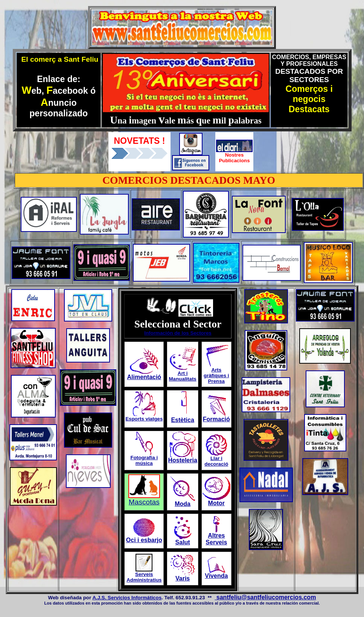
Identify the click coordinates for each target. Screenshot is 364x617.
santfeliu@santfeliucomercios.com (265, 597)
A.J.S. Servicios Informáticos (127, 598)
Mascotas (144, 502)
